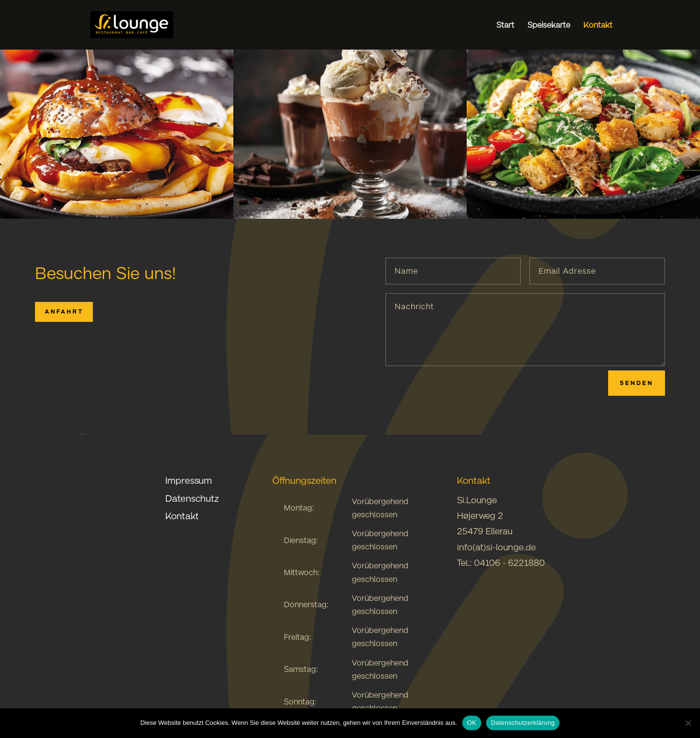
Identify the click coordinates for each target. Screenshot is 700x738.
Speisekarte (549, 26)
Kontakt (598, 26)
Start (505, 26)
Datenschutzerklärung (523, 723)
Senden (637, 383)
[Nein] (688, 723)
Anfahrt (64, 311)
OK (472, 723)
